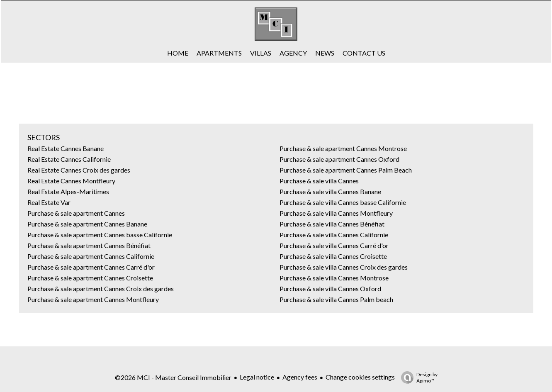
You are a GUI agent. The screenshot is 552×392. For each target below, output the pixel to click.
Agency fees (300, 377)
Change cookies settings (360, 377)
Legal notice (257, 377)
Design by (417, 377)
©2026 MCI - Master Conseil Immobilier (173, 377)
